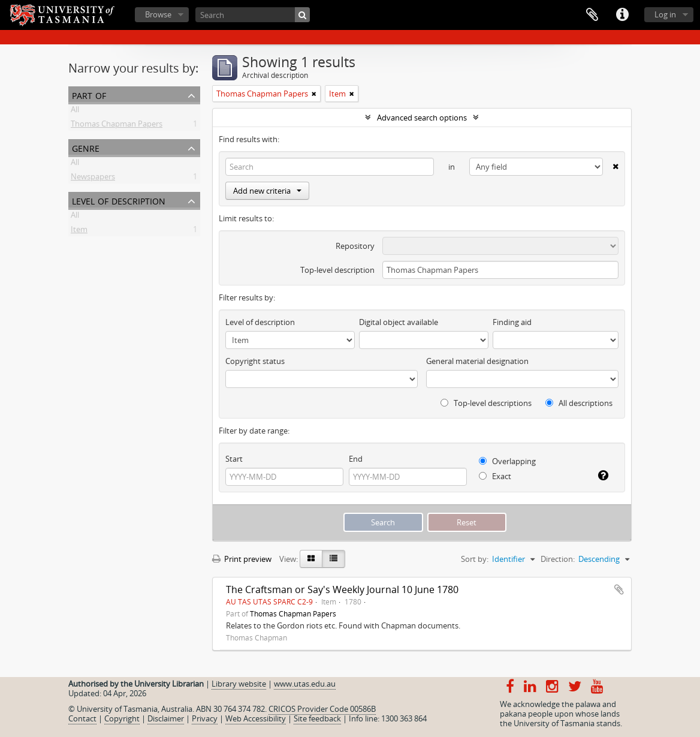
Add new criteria (267, 191)
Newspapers (93, 179)
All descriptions (579, 403)
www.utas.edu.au (305, 684)
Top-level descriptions (486, 403)
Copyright (122, 718)
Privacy (205, 718)
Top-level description (337, 270)
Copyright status (255, 361)
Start (234, 459)
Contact (82, 718)
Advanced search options (422, 118)
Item (79, 231)
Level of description (119, 200)
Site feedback (317, 718)
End (356, 459)
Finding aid (512, 322)
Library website (239, 684)
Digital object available (399, 322)
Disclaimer (166, 718)
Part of (89, 94)
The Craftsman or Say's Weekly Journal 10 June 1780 (342, 589)
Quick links (622, 15)
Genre (86, 147)
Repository (355, 246)
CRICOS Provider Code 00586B (322, 709)
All (75, 112)
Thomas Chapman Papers (117, 126)
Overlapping (507, 461)
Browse (158, 14)
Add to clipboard (619, 589)
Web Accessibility (256, 718)
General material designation (477, 361)
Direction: (558, 559)
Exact (495, 476)
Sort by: (475, 559)
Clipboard (592, 15)
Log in (665, 14)
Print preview (242, 559)
